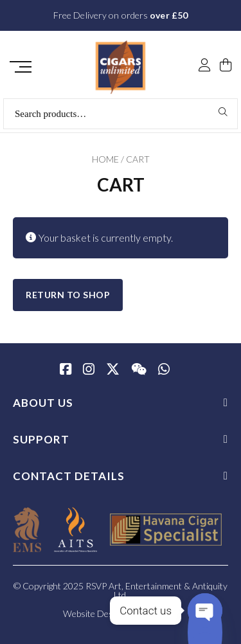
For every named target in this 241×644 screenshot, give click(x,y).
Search (223, 112)
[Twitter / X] (113, 370)
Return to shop (68, 295)
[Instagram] (89, 370)
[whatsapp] (164, 370)
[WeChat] (139, 370)
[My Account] (204, 66)
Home (105, 159)
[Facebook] (66, 370)
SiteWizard (158, 613)
